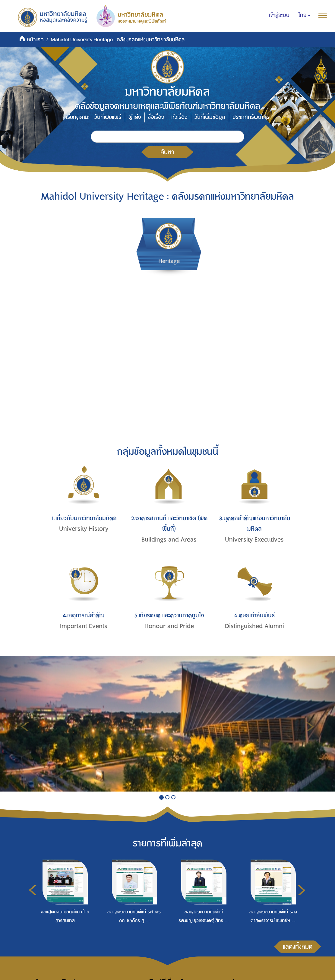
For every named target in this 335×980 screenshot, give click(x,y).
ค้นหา (167, 152)
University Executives (254, 540)
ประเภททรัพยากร (251, 117)
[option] (64, 903)
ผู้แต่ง (135, 117)
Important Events (84, 626)
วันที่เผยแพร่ (108, 117)
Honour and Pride (169, 626)
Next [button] (301, 890)
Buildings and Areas (169, 540)
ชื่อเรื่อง (156, 117)
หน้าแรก (35, 40)
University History (84, 529)
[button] (304, 15)
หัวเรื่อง (179, 117)
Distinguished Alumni (254, 626)
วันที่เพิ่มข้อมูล (210, 117)
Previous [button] (33, 890)
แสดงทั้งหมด (298, 947)
